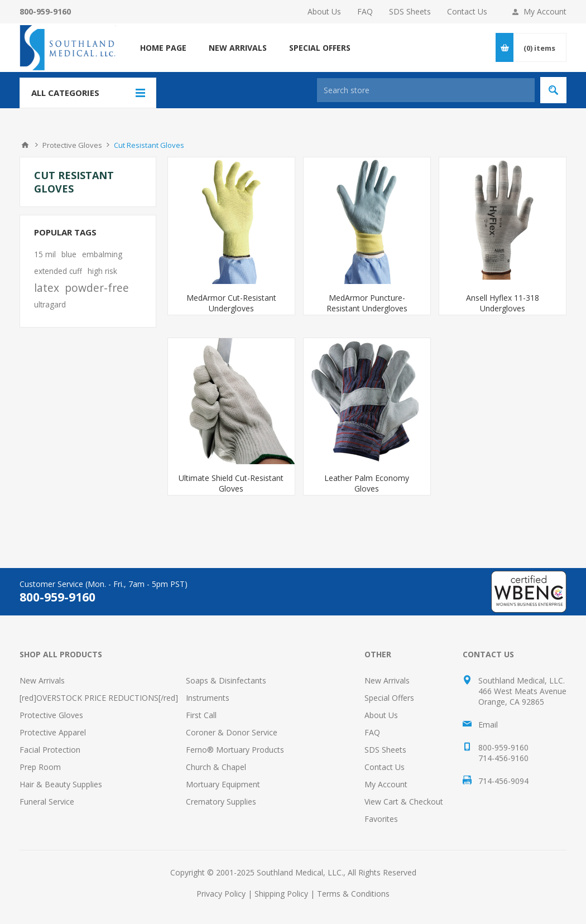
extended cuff (58, 271)
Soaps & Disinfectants (226, 680)
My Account (545, 11)
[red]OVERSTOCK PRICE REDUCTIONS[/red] (99, 698)
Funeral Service (47, 802)
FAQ (365, 11)
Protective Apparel (53, 732)
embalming (102, 254)
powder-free (97, 288)
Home (25, 145)
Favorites (381, 819)
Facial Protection (50, 750)
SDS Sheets (410, 11)
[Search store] (426, 90)
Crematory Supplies (221, 802)
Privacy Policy (221, 894)
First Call (201, 715)
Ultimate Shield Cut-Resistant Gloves (231, 483)
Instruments (208, 698)
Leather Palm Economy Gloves (367, 483)
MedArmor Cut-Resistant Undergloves (231, 303)
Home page (163, 48)
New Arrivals (42, 680)
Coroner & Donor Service (232, 732)
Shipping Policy (281, 894)
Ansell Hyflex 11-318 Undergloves (503, 303)
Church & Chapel (216, 767)
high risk (102, 271)
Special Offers (389, 698)
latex (47, 288)
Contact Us (467, 11)
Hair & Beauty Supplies (61, 784)
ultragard (50, 304)
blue (69, 254)
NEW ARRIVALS (238, 48)
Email (488, 725)
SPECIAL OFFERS (320, 48)
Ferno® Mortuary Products (235, 750)
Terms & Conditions (353, 894)
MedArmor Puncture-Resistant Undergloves (367, 303)
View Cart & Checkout (404, 802)
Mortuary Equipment (223, 784)
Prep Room (40, 767)
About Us (324, 11)
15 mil (45, 254)
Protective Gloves (51, 715)
